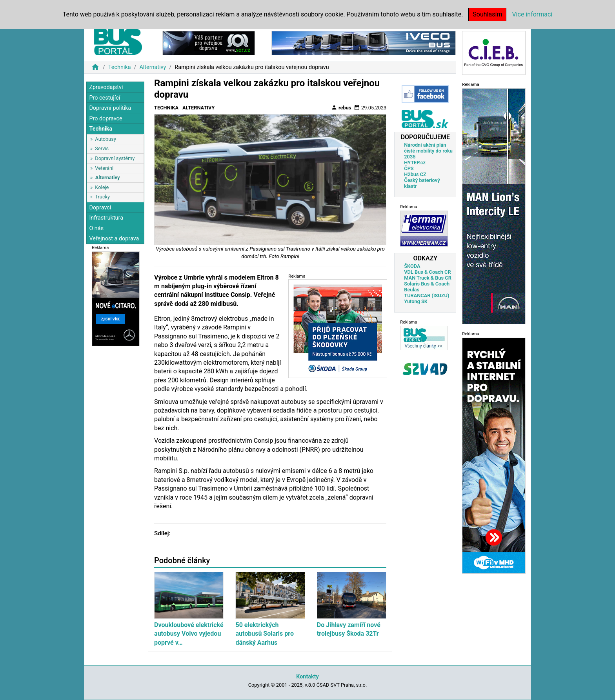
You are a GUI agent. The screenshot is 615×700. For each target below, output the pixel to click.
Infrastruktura (106, 218)
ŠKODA (412, 266)
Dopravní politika (110, 108)
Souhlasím (487, 14)
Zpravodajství (106, 87)
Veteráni (104, 168)
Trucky (102, 197)
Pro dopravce (106, 119)
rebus (341, 107)
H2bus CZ (415, 174)
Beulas (412, 290)
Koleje (102, 187)
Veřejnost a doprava (114, 239)
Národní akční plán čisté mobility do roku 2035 (428, 151)
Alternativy (153, 67)
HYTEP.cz (415, 163)
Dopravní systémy (115, 158)
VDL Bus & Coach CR (427, 272)
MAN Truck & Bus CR (428, 278)
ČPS (409, 168)
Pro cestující (105, 98)
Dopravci (100, 208)
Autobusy (106, 139)
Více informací (532, 14)
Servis (102, 148)
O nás (96, 228)
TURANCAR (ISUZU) (427, 295)
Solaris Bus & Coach (427, 284)
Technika (120, 67)
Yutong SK (416, 301)
